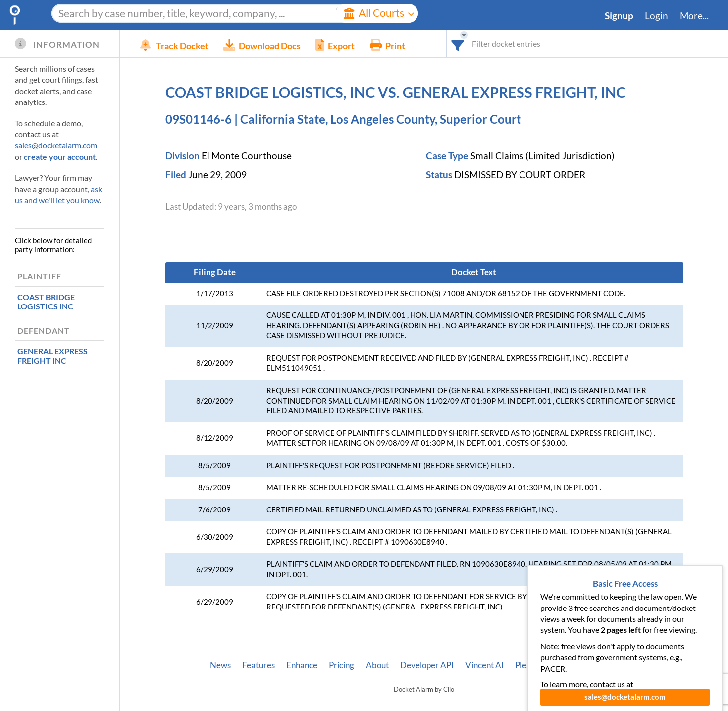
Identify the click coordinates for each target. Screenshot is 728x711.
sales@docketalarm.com (56, 145)
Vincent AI (484, 665)
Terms (627, 665)
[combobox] (458, 44)
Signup (619, 16)
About (377, 665)
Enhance (302, 665)
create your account (60, 156)
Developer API (427, 665)
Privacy (590, 665)
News (220, 665)
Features (259, 665)
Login (657, 16)
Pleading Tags (540, 665)
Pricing (342, 665)
